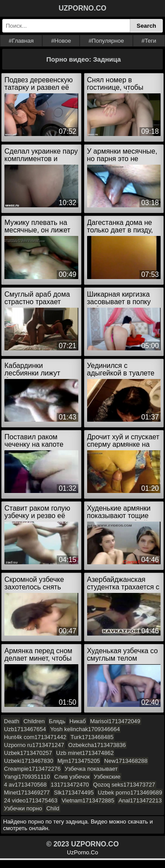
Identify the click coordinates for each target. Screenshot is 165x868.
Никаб (78, 721)
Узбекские (107, 777)
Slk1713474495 (74, 793)
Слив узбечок (72, 777)
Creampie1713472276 (32, 769)
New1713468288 (126, 761)
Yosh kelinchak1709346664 (85, 729)
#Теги (149, 41)
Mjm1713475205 (79, 761)
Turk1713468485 (92, 737)
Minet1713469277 (27, 793)
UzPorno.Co (82, 852)
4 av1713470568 (25, 785)
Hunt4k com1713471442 (35, 737)
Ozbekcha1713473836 (97, 745)
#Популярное (106, 41)
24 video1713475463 (31, 800)
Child (53, 808)
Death (12, 721)
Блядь (57, 721)
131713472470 (70, 785)
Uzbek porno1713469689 (130, 793)
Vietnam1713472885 (88, 800)
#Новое (61, 41)
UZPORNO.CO (82, 8)
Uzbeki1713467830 (29, 761)
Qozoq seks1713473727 (124, 785)
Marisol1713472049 (115, 721)
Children (34, 721)
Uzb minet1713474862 (85, 753)
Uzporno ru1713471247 (34, 745)
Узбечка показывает (91, 769)
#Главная (21, 41)
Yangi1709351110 (27, 777)
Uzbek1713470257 (28, 753)
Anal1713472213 (140, 800)
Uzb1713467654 (25, 729)
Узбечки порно (23, 808)
